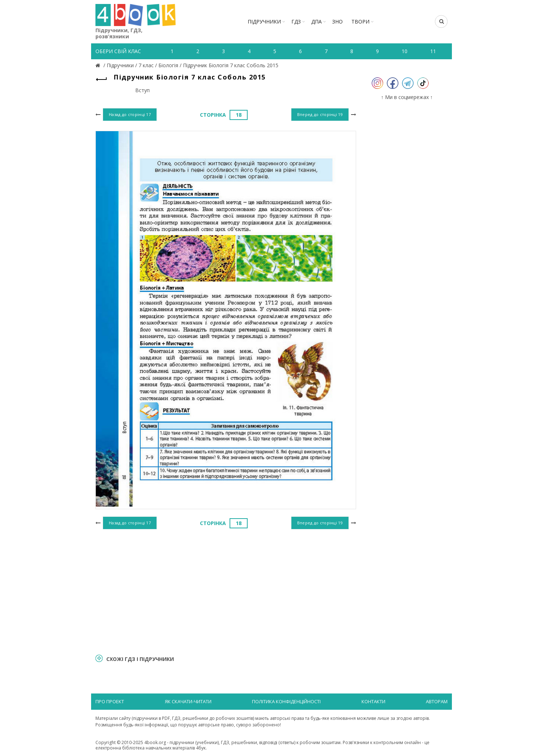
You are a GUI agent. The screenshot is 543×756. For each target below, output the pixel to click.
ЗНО (337, 22)
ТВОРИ (360, 22)
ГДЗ (296, 22)
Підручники (264, 22)
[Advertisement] (226, 590)
